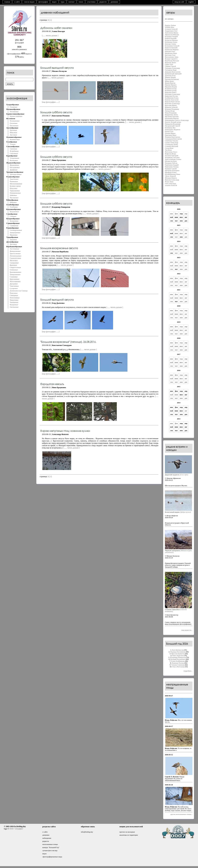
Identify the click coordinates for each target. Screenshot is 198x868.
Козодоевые (14, 221)
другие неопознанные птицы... (181, 814)
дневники (114, 2)
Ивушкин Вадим (171, 87)
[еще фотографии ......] (51, 102)
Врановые (13, 265)
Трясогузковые (15, 253)
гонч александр (170, 183)
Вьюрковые (14, 305)
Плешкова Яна (170, 128)
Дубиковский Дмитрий (173, 74)
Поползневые (15, 298)
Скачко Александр (172, 143)
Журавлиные (14, 165)
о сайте (17, 2)
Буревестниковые (16, 116)
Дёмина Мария (170, 77)
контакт (72, 2)
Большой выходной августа (57, 68)
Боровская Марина (172, 49)
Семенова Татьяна (171, 141)
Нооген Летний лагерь (173, 122)
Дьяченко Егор (170, 76)
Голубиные (14, 207)
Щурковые (14, 235)
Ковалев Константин (172, 102)
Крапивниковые (15, 272)
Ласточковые (14, 249)
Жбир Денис (169, 81)
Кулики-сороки (15, 186)
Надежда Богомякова (178, 652)
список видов (29, 2)
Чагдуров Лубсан (171, 163)
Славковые (14, 277)
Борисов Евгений (171, 48)
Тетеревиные (14, 158)
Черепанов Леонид (172, 167)
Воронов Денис (170, 63)
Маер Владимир (171, 113)
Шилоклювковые (16, 184)
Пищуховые (14, 300)
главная (7, 2)
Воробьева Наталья (172, 61)
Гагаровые (14, 107)
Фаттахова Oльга (171, 152)
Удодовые (13, 239)
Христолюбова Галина (173, 159)
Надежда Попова (178, 663)
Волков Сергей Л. (171, 59)
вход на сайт (179, 2)
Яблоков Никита (171, 178)
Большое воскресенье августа (59, 248)
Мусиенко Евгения (172, 116)
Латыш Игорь (170, 111)
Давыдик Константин (173, 72)
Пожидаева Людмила (173, 130)
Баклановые (14, 125)
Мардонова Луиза (171, 115)
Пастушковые (15, 167)
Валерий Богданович (178, 659)
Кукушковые (14, 212)
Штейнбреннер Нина (172, 174)
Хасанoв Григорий (172, 156)
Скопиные (13, 149)
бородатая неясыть (52, 384)
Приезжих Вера (171, 135)
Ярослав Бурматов (178, 654)
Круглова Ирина (171, 105)
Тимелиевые (14, 286)
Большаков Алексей (172, 46)
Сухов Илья (169, 148)
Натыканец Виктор (172, 118)
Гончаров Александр (172, 68)
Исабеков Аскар (171, 89)
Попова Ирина (170, 133)
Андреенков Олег (171, 31)
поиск (81, 2)
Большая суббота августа (56, 112)
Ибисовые (13, 132)
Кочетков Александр (172, 103)
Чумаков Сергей (171, 169)
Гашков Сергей (170, 66)
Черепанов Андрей (172, 165)
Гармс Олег (169, 64)
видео (54, 2)
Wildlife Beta (169, 27)
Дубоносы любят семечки (56, 28)
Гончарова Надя (171, 70)
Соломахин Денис (171, 144)
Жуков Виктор (170, 83)
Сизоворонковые (16, 230)
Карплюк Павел (171, 92)
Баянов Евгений (171, 38)
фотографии (43, 2)
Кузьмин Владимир (172, 109)
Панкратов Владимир (173, 124)
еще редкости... (187, 630)
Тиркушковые (15, 191)
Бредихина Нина (171, 53)
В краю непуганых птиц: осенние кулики (65, 431)
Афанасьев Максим (172, 35)
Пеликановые (15, 121)
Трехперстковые (16, 174)
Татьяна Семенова (178, 665)
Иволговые (14, 260)
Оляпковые (14, 270)
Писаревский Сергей (172, 126)
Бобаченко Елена (171, 42)
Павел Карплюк (178, 655)
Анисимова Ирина (172, 33)
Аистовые (13, 135)
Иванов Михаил (171, 85)
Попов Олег (169, 131)
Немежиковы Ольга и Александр (177, 120)
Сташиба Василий (171, 146)
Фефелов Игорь (171, 154)
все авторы (169, 19)
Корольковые (14, 279)
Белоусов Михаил (171, 40)
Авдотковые (14, 179)
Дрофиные (14, 170)
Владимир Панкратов (178, 657)
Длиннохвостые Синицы (19, 291)
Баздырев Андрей (171, 36)
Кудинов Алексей (171, 107)
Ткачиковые (14, 302)
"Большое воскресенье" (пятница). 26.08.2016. (68, 342)
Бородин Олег (170, 51)
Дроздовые (14, 284)
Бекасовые (14, 188)
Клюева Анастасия (172, 100)
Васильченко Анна (172, 57)
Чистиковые (14, 198)
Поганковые (14, 112)
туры (63, 2)
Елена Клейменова (178, 661)
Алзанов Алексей (171, 29)
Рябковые (13, 202)
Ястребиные (14, 151)
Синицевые (14, 295)
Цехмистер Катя (171, 161)
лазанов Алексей (171, 185)
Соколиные (14, 153)
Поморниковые (15, 193)
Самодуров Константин (173, 139)
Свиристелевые (15, 267)
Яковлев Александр (172, 180)
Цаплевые (13, 130)
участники (91, 2)
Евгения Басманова (172, 79)
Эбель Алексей (170, 176)
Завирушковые (15, 274)
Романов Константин (172, 137)
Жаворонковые (15, 251)
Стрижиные (14, 226)
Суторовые (14, 288)
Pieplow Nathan (170, 25)
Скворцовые (14, 263)
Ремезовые (14, 293)
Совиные (13, 216)
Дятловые (13, 244)
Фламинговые (15, 139)
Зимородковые (15, 233)
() (178, 474)
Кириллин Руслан (171, 96)
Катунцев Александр (172, 94)
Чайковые (13, 195)
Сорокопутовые (15, 258)
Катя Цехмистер (178, 650)
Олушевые (14, 123)
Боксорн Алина (170, 44)
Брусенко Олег (170, 55)
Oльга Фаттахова (178, 667)
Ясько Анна (169, 182)
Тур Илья (168, 150)
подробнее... (188, 671)
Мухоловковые (15, 281)
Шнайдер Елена (171, 172)
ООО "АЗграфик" (16, 829)
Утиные (13, 144)
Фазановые (14, 160)
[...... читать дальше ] (50, 36)
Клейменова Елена (172, 98)
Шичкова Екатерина (172, 170)
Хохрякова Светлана (172, 157)
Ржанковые (14, 181)
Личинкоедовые (15, 256)
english (191, 2)
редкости (103, 2)
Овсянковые (14, 307)
